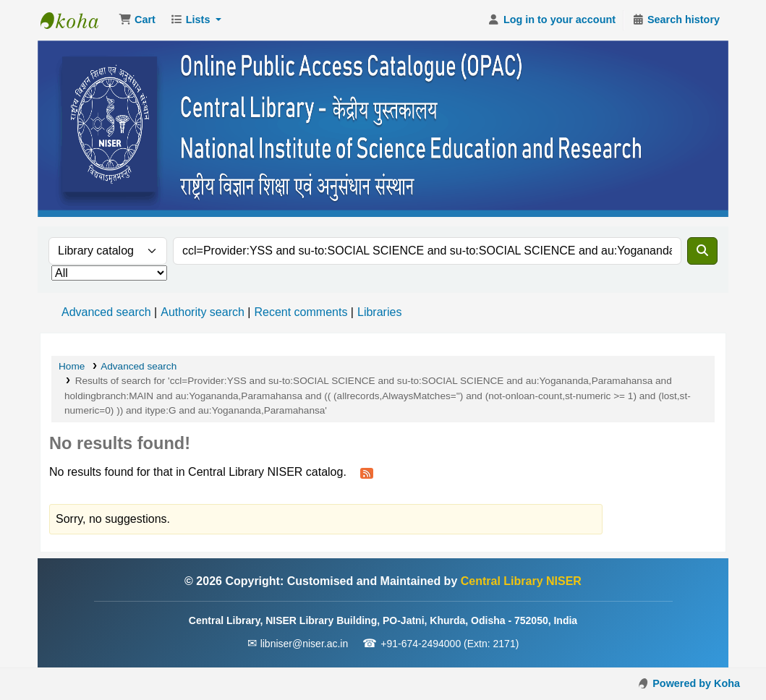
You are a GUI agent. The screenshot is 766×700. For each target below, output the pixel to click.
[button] (137, 20)
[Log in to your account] (552, 20)
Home (72, 366)
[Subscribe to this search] (367, 473)
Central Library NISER (77, 20)
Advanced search (106, 312)
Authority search (203, 312)
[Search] (702, 251)
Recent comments (301, 312)
